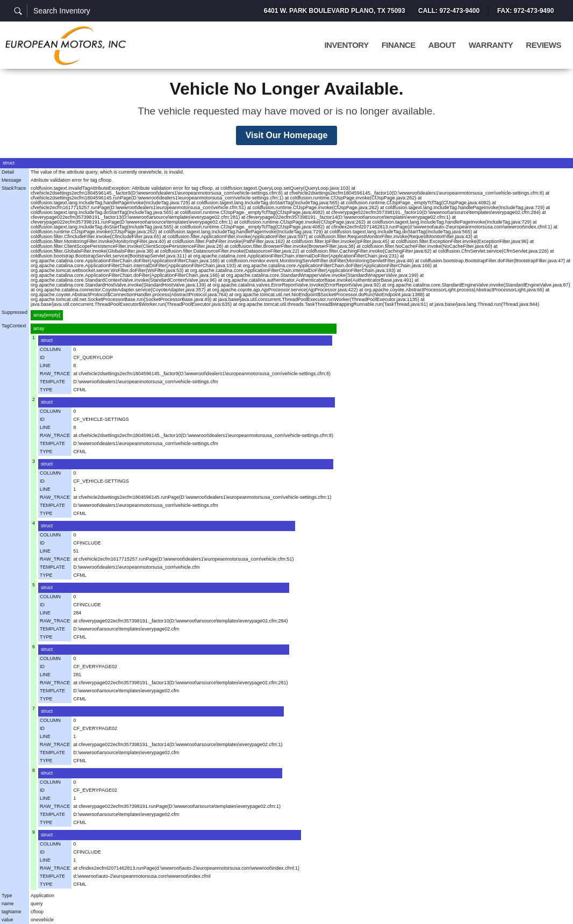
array (39, 328)
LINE (45, 366)
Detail (8, 172)
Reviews (543, 45)
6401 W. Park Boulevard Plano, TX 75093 (334, 11)
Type (7, 896)
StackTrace (14, 188)
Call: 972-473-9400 (448, 11)
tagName (12, 912)
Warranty (491, 45)
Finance (399, 45)
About (442, 45)
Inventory (346, 45)
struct (9, 163)
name (8, 904)
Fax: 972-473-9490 (525, 11)
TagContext (14, 326)
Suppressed (15, 312)
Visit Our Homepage (287, 135)
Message (12, 180)
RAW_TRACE (55, 374)
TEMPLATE (52, 382)
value (8, 920)
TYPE (46, 390)
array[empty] (47, 315)
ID (42, 357)
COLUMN (50, 349)
